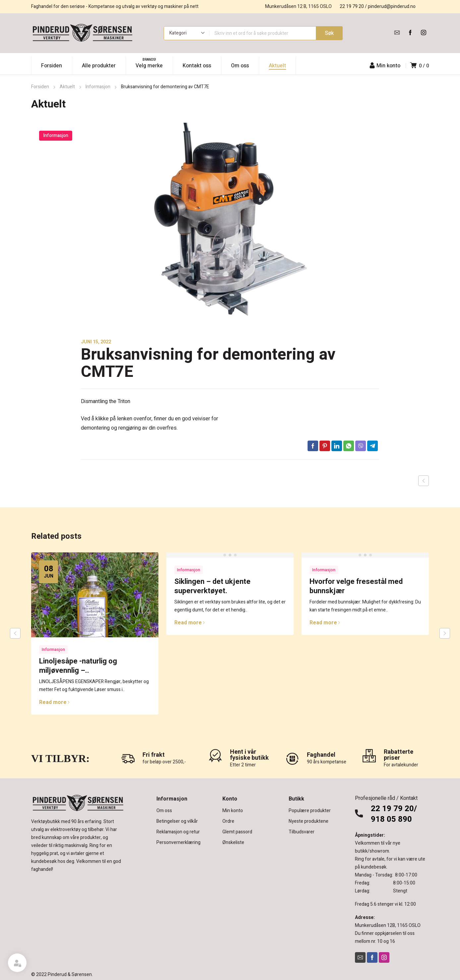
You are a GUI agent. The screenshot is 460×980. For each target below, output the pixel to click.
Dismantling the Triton (106, 401)
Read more (55, 702)
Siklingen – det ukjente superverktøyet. (212, 586)
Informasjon (98, 87)
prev (15, 633)
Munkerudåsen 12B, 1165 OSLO (388, 925)
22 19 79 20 (352, 6)
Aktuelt (67, 87)
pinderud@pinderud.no (392, 6)
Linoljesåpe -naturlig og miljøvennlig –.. (78, 666)
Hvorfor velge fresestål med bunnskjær (356, 586)
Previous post (424, 481)
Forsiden (40, 87)
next (445, 633)
